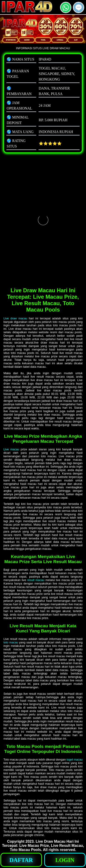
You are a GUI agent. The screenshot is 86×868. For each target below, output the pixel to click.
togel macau (75, 759)
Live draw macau (15, 318)
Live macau (11, 449)
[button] (79, 7)
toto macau (11, 642)
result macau (36, 580)
